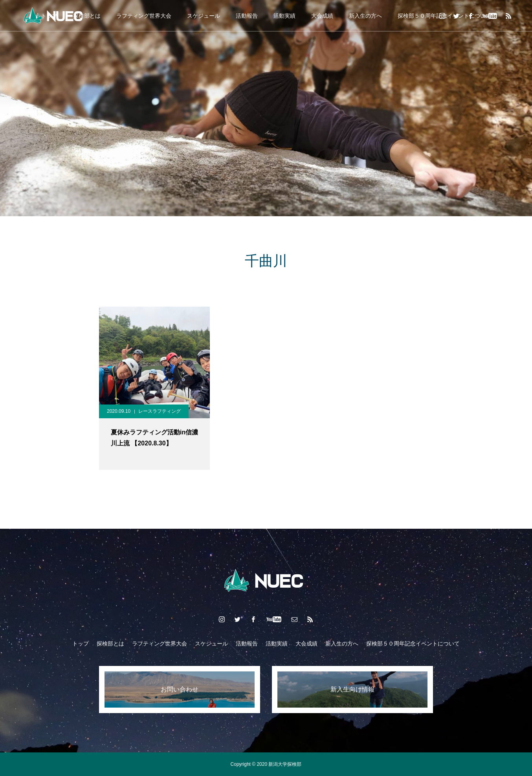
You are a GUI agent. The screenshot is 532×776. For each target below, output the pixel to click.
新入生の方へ (365, 16)
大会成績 (322, 16)
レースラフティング (160, 411)
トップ (81, 644)
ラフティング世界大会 (144, 16)
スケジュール (204, 16)
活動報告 (247, 16)
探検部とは (110, 644)
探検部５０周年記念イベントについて (413, 644)
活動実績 (284, 16)
